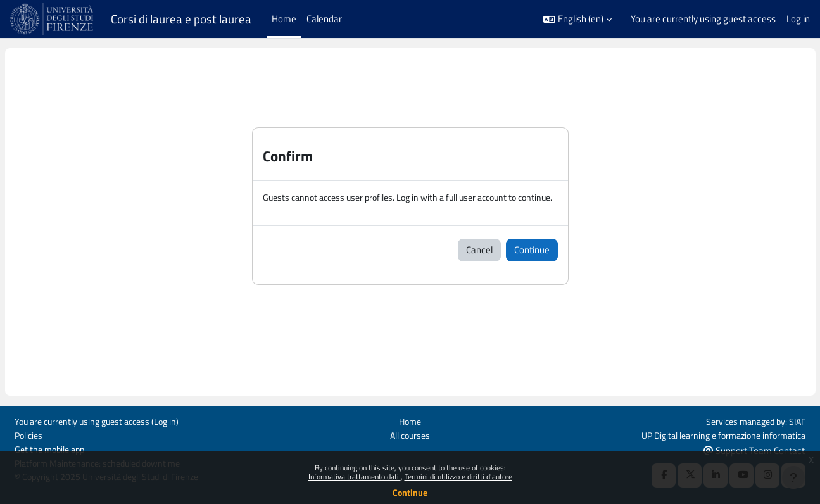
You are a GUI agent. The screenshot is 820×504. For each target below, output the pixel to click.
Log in (798, 19)
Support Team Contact (754, 449)
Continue (410, 492)
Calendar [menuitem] (324, 19)
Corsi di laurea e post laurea (181, 19)
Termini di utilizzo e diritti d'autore (458, 476)
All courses (410, 434)
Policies (30, 434)
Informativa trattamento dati (355, 476)
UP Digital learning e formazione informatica (717, 434)
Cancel (479, 264)
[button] (577, 19)
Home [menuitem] (284, 19)
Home (410, 420)
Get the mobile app (52, 449)
